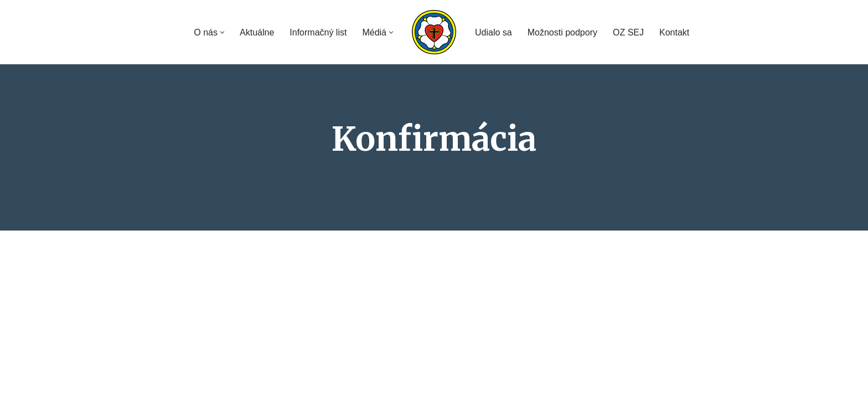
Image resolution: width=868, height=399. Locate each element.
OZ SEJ (628, 32)
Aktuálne (257, 32)
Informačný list (318, 32)
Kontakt (674, 32)
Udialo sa (494, 32)
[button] (222, 32)
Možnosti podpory (562, 32)
